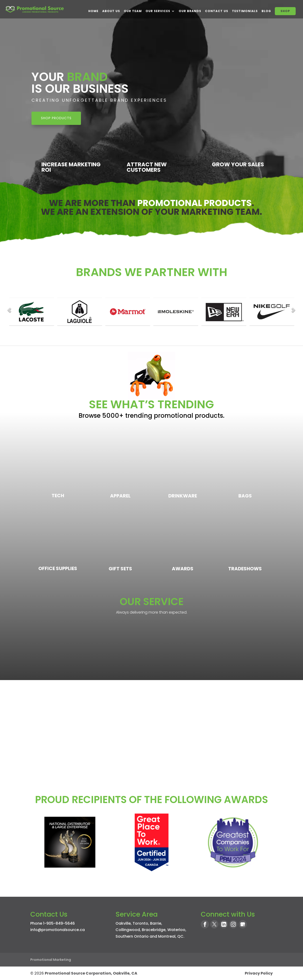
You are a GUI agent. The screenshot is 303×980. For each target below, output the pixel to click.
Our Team (133, 11)
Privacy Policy (259, 973)
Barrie (156, 923)
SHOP (285, 11)
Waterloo (176, 930)
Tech (58, 496)
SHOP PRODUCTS (56, 118)
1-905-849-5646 (59, 923)
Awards (183, 569)
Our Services (158, 11)
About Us (111, 11)
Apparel (120, 496)
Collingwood (128, 930)
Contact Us (217, 11)
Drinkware (183, 496)
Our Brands (190, 11)
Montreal (167, 936)
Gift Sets (120, 569)
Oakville (123, 923)
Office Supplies (58, 568)
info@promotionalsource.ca (58, 930)
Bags (245, 496)
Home (93, 11)
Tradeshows (245, 569)
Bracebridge (154, 930)
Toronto (140, 923)
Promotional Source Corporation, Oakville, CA (91, 973)
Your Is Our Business (80, 83)
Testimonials (245, 11)
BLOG (266, 11)
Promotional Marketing (51, 960)
